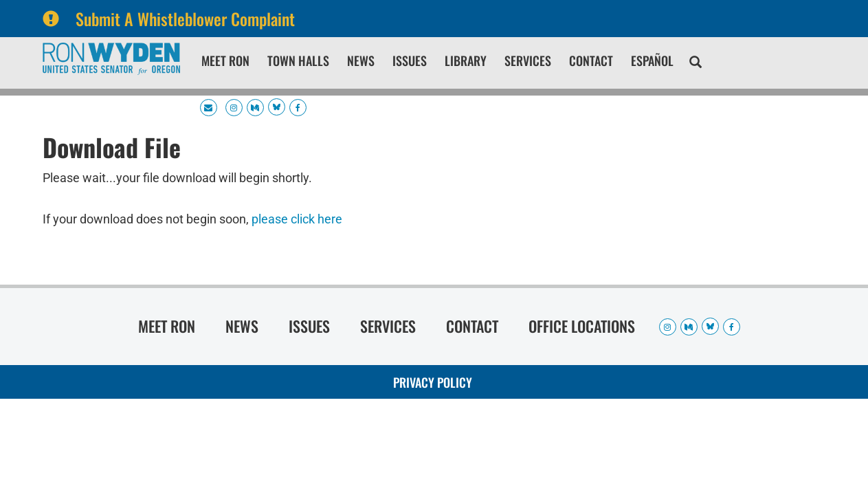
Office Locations (582, 326)
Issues (410, 60)
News (361, 60)
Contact (591, 60)
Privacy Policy (433, 382)
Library (466, 60)
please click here (297, 219)
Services (528, 60)
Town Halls (298, 60)
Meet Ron (225, 60)
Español (652, 60)
